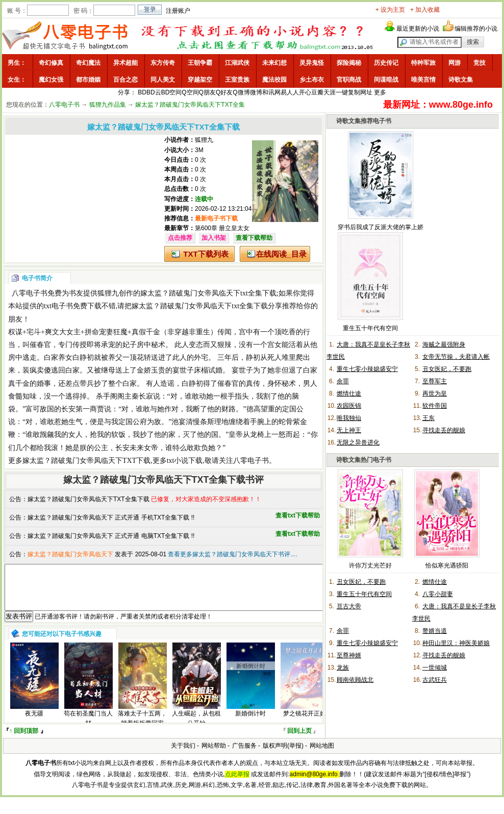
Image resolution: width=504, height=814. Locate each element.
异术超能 (125, 63)
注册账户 (178, 11)
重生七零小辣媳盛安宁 (367, 369)
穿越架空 (200, 80)
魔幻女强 (51, 80)
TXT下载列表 (206, 254)
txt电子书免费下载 (73, 306)
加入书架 (214, 238)
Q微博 (241, 92)
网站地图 (322, 755)
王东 (429, 418)
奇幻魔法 (88, 63)
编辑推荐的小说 (476, 29)
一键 (342, 92)
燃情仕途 (349, 393)
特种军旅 (423, 63)
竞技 (480, 63)
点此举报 (237, 783)
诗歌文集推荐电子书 (364, 121)
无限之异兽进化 (358, 442)
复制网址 (360, 92)
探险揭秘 (349, 63)
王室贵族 (237, 80)
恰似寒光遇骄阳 (447, 565)
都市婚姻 (88, 80)
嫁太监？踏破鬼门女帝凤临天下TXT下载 (86, 461)
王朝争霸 (200, 63)
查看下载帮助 (254, 238)
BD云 (154, 92)
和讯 (268, 92)
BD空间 (172, 92)
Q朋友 (207, 92)
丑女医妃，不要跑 (447, 369)
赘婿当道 (435, 631)
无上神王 (349, 430)
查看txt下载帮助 (298, 515)
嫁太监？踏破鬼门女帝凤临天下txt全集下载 (208, 293)
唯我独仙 (349, 418)
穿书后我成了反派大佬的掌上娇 (381, 227)
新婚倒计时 (250, 723)
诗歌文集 (461, 80)
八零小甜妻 (438, 594)
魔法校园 (274, 80)
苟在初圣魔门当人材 (88, 727)
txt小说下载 (185, 461)
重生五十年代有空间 (370, 328)
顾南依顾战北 (355, 680)
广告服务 (244, 755)
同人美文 (163, 80)
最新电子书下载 (216, 218)
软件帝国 (435, 406)
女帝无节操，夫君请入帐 (456, 357)
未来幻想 (274, 63)
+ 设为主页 (390, 10)
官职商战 (349, 80)
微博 (256, 92)
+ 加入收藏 (425, 10)
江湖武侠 (237, 63)
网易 (281, 92)
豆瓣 (317, 92)
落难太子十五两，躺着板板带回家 (142, 727)
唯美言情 (423, 80)
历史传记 (386, 63)
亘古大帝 (349, 606)
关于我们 (183, 755)
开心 (305, 92)
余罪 (343, 381)
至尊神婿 (349, 655)
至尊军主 (435, 381)
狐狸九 (204, 140)
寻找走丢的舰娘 (444, 430)
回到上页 (299, 740)
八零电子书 (64, 105)
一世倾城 (435, 668)
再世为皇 (435, 393)
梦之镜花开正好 (305, 723)
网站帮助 (214, 755)
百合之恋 (125, 80)
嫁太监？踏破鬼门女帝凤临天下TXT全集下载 (89, 499)
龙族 (343, 668)
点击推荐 (180, 238)
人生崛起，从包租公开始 (196, 727)
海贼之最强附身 (444, 344)
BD (142, 92)
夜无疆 (34, 723)
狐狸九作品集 (108, 105)
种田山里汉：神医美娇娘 (456, 643)
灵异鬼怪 (312, 63)
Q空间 (190, 92)
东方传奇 (163, 63)
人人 (293, 92)
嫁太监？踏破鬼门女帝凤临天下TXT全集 (190, 105)
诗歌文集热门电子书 (364, 460)
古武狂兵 (435, 680)
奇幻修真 (51, 63)
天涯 (330, 92)
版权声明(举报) (283, 755)
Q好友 (224, 92)
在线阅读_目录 (281, 254)
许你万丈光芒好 (370, 565)
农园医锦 (349, 406)
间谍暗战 (386, 80)
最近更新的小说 (418, 29)
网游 (455, 63)
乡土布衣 (312, 80)
